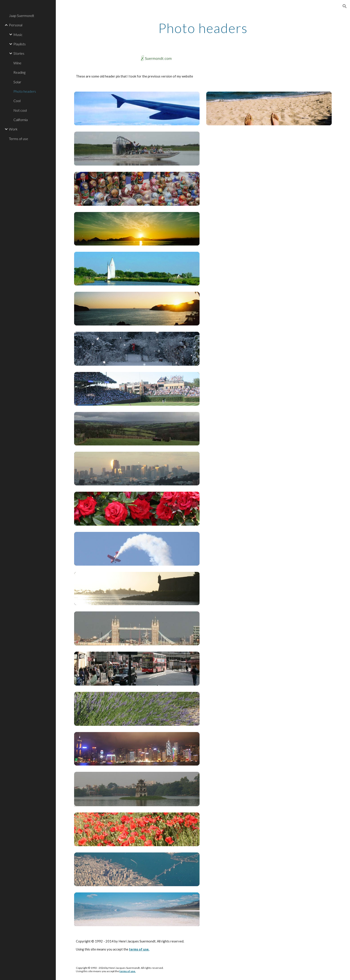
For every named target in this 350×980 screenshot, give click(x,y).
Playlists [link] (20, 44)
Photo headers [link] (25, 91)
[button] (345, 6)
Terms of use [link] (19, 139)
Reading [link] (19, 72)
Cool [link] (17, 101)
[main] (203, 28)
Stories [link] (19, 53)
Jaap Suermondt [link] (22, 16)
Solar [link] (17, 82)
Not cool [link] (20, 110)
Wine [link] (17, 63)
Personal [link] (16, 25)
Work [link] (13, 129)
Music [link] (18, 35)
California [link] (21, 120)
